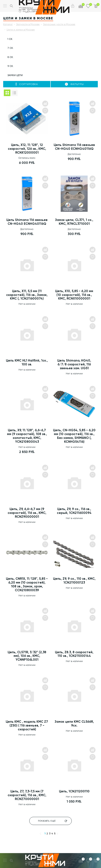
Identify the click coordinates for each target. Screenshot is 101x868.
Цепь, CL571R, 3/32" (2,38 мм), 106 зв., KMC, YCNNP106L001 (27, 656)
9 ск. (11, 66)
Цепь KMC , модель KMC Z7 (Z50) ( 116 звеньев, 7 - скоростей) (27, 726)
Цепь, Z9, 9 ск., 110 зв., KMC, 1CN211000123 (74, 581)
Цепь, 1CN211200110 (74, 792)
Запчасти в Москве (28, 24)
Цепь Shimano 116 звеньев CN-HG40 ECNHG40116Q (74, 147)
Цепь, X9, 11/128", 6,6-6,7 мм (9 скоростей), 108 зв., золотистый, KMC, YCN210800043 (27, 436)
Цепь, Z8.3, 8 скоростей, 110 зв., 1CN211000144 (74, 655)
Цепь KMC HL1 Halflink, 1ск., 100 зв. (27, 363)
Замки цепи (15, 75)
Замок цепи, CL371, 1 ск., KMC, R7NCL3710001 (74, 222)
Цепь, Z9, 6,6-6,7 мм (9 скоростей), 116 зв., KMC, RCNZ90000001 (27, 513)
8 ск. (11, 57)
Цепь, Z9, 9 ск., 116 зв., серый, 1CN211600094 (74, 511)
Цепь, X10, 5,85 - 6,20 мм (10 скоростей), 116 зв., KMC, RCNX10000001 (74, 295)
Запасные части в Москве (59, 24)
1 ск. (10, 39)
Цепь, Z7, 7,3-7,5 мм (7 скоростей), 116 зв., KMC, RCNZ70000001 (27, 796)
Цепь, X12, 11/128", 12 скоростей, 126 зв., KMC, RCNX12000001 (27, 149)
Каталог (8, 24)
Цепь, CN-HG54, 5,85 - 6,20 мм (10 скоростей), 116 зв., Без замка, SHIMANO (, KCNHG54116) (74, 436)
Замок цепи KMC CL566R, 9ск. (74, 724)
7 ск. (11, 48)
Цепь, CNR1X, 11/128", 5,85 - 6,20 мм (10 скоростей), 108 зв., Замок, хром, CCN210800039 (27, 585)
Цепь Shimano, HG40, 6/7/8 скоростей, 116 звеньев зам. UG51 (74, 365)
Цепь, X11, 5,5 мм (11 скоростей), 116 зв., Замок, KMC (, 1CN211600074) (27, 295)
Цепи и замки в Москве (21, 30)
